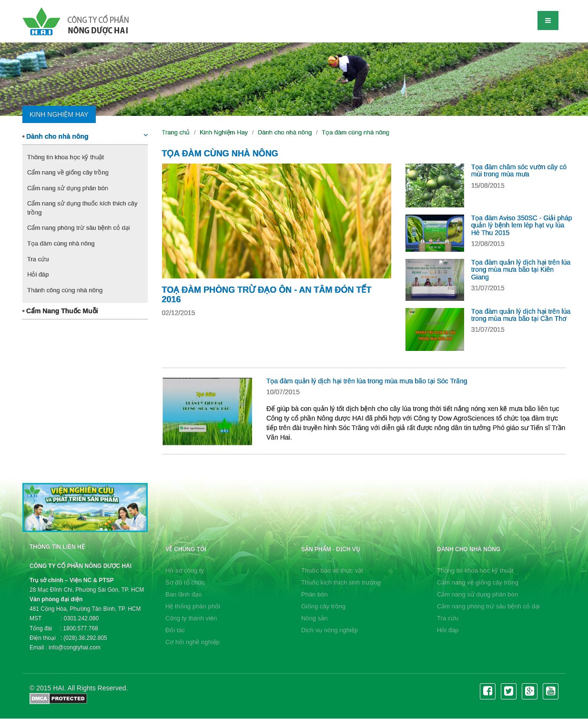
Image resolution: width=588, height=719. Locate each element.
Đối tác (175, 630)
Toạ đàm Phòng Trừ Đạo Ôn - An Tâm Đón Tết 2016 (267, 295)
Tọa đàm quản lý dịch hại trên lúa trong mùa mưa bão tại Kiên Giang (521, 270)
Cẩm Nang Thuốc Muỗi (60, 311)
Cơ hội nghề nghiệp (193, 642)
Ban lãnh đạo (183, 594)
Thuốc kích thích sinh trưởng (341, 582)
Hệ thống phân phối (193, 606)
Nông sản (314, 618)
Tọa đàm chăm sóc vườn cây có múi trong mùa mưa (519, 170)
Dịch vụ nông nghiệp (329, 630)
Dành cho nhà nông (85, 136)
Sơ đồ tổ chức (185, 582)
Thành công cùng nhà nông (65, 290)
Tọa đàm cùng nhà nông (61, 243)
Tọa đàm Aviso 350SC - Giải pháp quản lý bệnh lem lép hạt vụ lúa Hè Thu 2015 (522, 225)
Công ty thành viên (191, 618)
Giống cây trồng (323, 606)
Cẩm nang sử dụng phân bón (68, 188)
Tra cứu (38, 259)
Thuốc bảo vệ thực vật (332, 570)
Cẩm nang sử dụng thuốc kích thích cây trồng (82, 208)
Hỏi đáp (38, 274)
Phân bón (314, 594)
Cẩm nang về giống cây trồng (68, 172)
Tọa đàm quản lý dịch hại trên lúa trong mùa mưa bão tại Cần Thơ (521, 315)
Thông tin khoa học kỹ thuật (66, 157)
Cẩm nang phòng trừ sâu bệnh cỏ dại (79, 228)
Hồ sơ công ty (185, 570)
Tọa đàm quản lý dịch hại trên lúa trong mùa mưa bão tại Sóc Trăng (367, 381)
